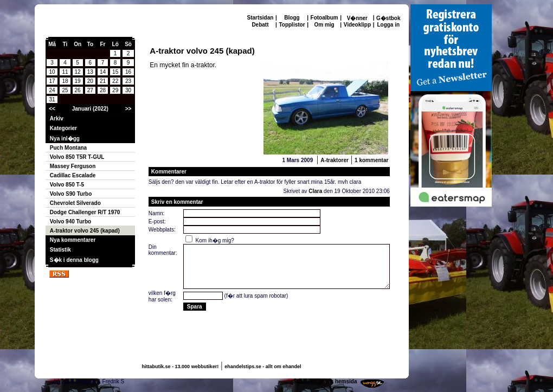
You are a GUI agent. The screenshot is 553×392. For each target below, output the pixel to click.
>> (128, 109)
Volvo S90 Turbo (71, 194)
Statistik (60, 250)
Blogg (292, 18)
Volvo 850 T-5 (67, 185)
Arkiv (57, 118)
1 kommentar (371, 160)
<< (52, 109)
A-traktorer (335, 160)
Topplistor (292, 25)
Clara (315, 191)
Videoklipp (357, 25)
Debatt (260, 25)
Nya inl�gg (65, 139)
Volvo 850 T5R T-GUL (77, 157)
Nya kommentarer (73, 240)
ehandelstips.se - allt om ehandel (263, 367)
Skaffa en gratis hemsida (325, 381)
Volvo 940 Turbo (70, 221)
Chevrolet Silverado (75, 203)
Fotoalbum (324, 18)
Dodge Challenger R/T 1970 (85, 212)
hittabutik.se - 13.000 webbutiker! (181, 367)
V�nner (357, 18)
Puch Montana (68, 148)
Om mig (324, 25)
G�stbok (388, 18)
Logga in (388, 25)
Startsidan (261, 18)
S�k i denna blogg (74, 260)
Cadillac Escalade (73, 175)
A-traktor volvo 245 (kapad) (85, 231)
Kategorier (63, 128)
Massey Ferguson (73, 166)
